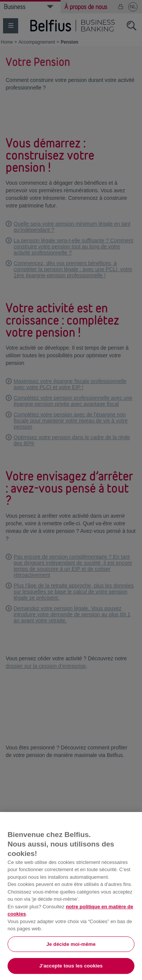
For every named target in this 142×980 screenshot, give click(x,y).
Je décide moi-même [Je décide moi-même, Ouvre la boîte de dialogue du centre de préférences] (71, 944)
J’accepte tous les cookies (71, 966)
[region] (71, 896)
